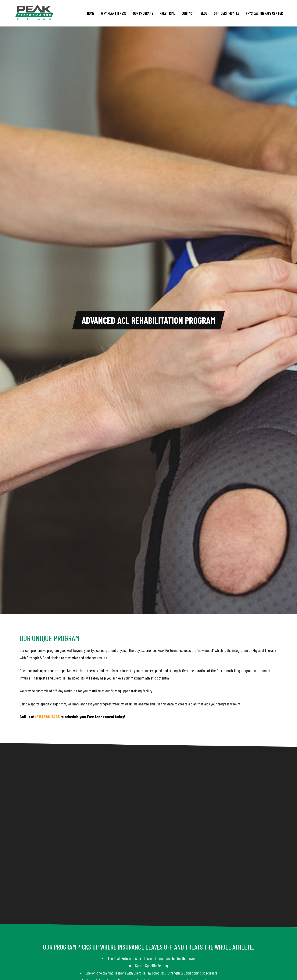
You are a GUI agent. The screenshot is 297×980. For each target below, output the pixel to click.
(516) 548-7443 (47, 717)
